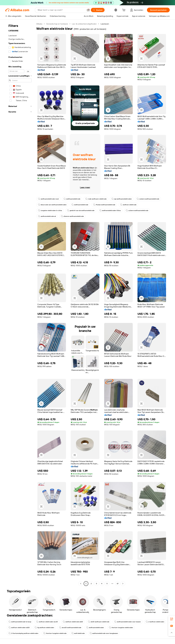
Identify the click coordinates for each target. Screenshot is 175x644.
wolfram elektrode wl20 (73, 622)
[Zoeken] (98, 10)
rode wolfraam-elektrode (96, 199)
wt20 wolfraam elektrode (99, 622)
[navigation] (20, 304)
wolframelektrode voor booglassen (104, 633)
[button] (88, 10)
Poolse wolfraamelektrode (104, 205)
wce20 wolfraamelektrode (70, 628)
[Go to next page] (123, 584)
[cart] (124, 10)
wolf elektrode (78, 633)
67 (118, 584)
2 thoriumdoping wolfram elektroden (23, 633)
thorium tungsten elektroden (121, 628)
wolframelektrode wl (47, 216)
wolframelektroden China (110, 210)
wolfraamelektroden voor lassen (128, 622)
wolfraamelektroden (95, 628)
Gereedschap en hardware (57, 24)
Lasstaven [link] (105, 24)
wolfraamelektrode (72, 199)
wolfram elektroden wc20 (47, 622)
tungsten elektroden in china (50, 210)
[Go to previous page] (81, 584)
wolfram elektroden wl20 (19, 628)
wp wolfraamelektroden (122, 199)
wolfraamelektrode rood (48, 199)
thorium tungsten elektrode (55, 633)
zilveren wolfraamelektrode (72, 216)
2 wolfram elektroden (155, 622)
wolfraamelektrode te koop (20, 622)
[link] (172, 619)
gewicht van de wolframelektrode (81, 210)
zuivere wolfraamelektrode (148, 199)
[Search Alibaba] (61, 10)
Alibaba (39, 24)
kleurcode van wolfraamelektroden (52, 205)
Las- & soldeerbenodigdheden (84, 24)
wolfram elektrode (128, 205)
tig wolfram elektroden (44, 628)
